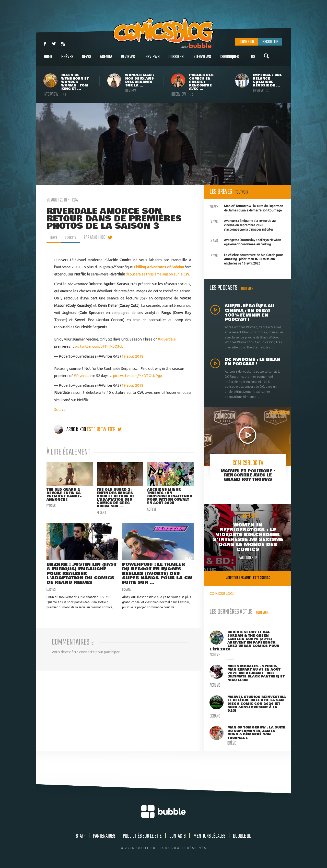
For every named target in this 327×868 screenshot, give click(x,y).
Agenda (106, 60)
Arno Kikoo (71, 430)
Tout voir (242, 192)
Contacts (178, 836)
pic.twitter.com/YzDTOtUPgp (138, 376)
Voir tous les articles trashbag (248, 578)
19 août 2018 (132, 356)
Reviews (128, 60)
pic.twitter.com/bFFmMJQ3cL (99, 346)
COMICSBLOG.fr (223, 593)
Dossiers (176, 60)
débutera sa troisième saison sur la (157, 274)
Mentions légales (209, 836)
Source (60, 410)
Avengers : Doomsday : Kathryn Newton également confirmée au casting (245, 242)
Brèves (67, 60)
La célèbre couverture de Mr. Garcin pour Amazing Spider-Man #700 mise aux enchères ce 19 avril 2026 (246, 259)
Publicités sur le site (142, 836)
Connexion (246, 42)
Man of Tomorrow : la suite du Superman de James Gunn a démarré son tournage (246, 208)
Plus (251, 60)
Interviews (202, 60)
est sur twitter (104, 430)
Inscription (270, 42)
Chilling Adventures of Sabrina (159, 267)
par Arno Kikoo (99, 237)
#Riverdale (167, 339)
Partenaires (104, 836)
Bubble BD (242, 836)
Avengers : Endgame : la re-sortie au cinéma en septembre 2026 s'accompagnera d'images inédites (243, 224)
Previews (152, 60)
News (87, 60)
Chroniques (229, 60)
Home (48, 60)
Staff (81, 836)
